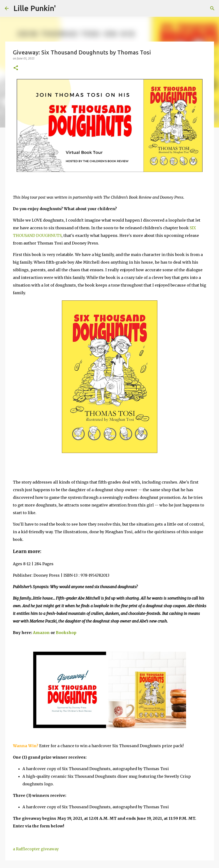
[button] (16, 68)
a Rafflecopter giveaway (36, 849)
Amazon (41, 633)
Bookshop (66, 633)
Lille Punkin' (35, 8)
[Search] (212, 8)
